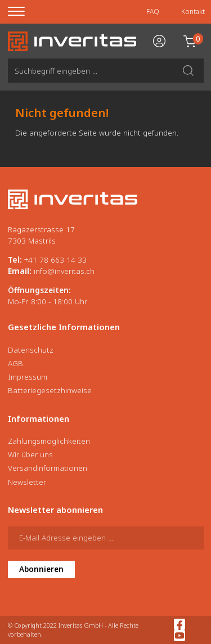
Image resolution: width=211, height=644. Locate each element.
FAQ (153, 12)
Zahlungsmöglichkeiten (49, 441)
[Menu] (23, 12)
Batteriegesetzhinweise (50, 390)
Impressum (28, 377)
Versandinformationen (48, 468)
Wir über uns (30, 454)
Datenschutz (31, 350)
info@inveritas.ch (64, 271)
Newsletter (27, 482)
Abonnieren (41, 569)
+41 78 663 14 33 (55, 260)
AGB (15, 363)
